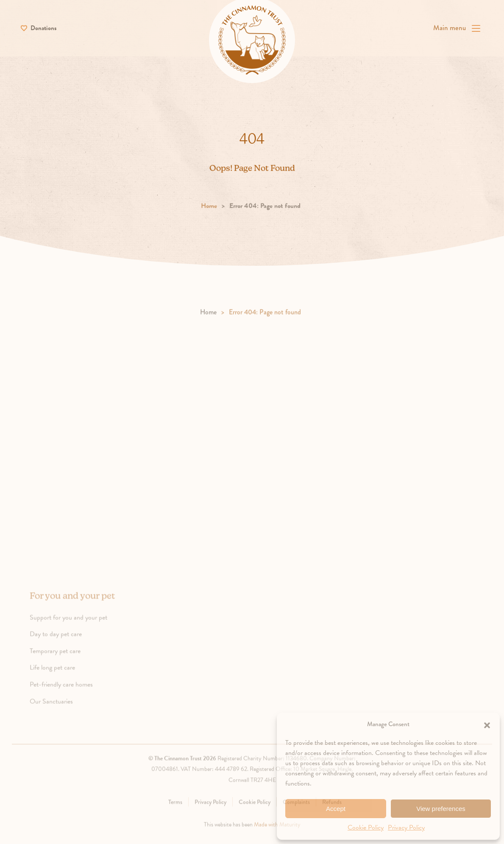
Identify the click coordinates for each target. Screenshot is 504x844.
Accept (336, 809)
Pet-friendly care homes (71, 695)
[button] (487, 724)
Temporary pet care (65, 662)
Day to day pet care (65, 645)
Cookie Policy (366, 827)
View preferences (441, 809)
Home (209, 217)
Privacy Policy (406, 827)
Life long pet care (62, 679)
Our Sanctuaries (61, 712)
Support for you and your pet (78, 628)
